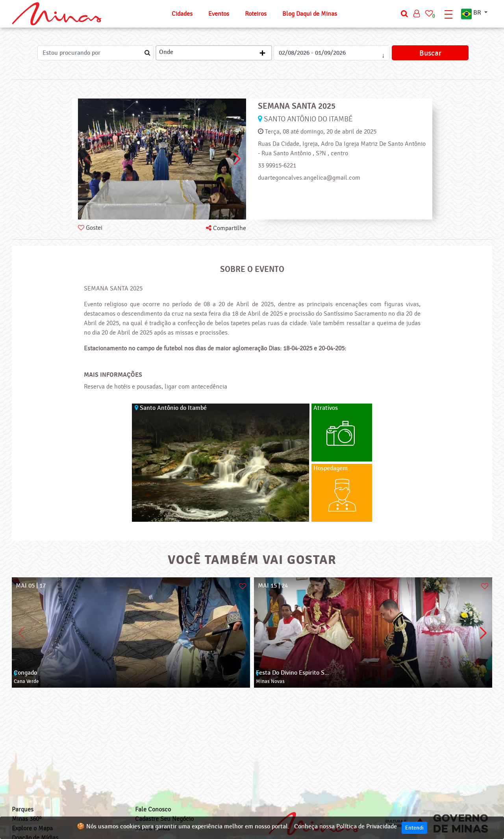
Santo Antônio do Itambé (308, 119)
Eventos (219, 14)
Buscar (430, 53)
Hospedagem (331, 468)
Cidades (182, 14)
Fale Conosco (153, 809)
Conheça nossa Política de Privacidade (346, 827)
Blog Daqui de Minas (310, 14)
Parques (23, 809)
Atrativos (326, 408)
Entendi (414, 828)
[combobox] (214, 53)
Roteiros (256, 14)
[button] (237, 159)
